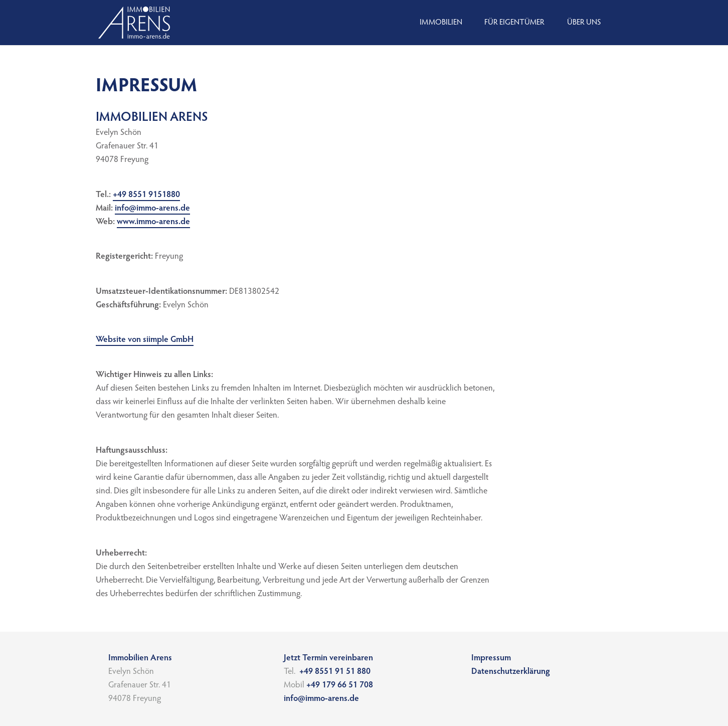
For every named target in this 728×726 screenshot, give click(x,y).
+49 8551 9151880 (146, 195)
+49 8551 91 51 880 (335, 672)
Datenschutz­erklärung (511, 672)
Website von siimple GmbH (145, 340)
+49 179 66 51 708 (341, 686)
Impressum (491, 659)
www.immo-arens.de (153, 222)
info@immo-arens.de (152, 209)
